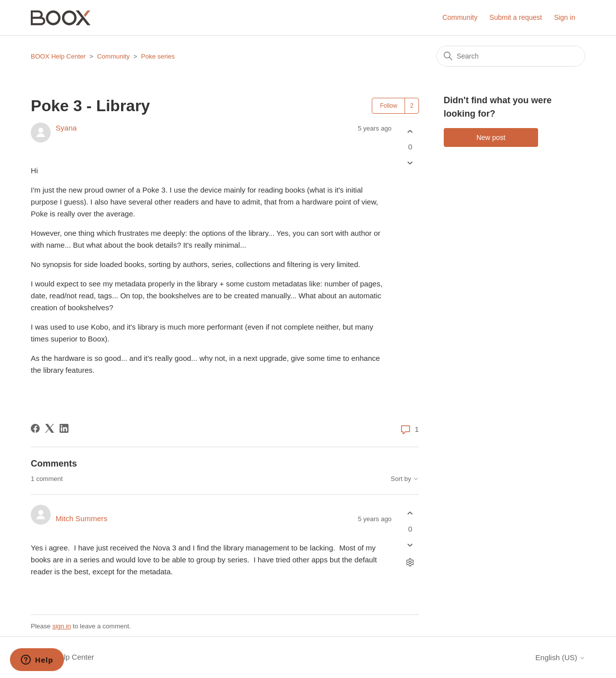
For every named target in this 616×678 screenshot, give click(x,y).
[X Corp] (50, 428)
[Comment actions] (410, 562)
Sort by (405, 479)
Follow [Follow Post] (388, 106)
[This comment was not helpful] (410, 545)
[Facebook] (35, 428)
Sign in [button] (565, 17)
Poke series (158, 56)
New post (491, 137)
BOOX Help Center (58, 56)
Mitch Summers (81, 518)
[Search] (511, 56)
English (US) (560, 657)
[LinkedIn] (64, 428)
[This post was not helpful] (410, 163)
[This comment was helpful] (410, 513)
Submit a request (516, 17)
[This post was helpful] (410, 131)
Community (460, 17)
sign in (62, 626)
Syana (66, 128)
